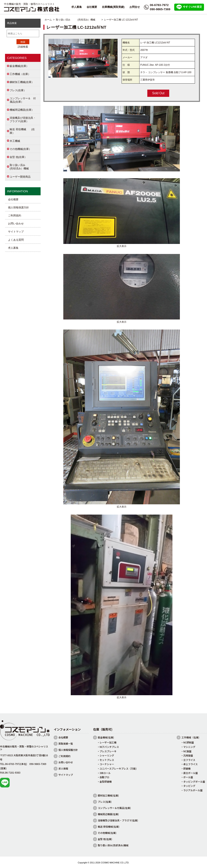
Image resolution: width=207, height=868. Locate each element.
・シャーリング (106, 755)
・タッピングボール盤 (193, 782)
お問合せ (135, 7)
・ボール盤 (187, 777)
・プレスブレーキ (107, 751)
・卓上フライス (189, 764)
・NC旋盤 (186, 751)
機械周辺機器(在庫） (22, 110)
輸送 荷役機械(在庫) (109, 827)
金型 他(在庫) (105, 839)
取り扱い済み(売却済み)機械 (113, 845)
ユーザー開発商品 (20, 177)
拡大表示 (122, 245)
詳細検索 (23, 47)
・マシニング (188, 747)
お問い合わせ (16, 224)
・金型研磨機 (105, 782)
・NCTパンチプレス (108, 747)
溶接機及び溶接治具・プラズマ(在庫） (23, 120)
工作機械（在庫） (20, 74)
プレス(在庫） (18, 90)
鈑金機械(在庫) (106, 737)
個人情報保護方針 (18, 207)
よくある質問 (16, 240)
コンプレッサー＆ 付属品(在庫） (23, 100)
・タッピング (188, 786)
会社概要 (92, 7)
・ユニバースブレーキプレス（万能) (117, 768)
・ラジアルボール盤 (192, 790)
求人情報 (63, 768)
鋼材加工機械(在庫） (22, 82)
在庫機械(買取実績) (113, 7)
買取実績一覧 (66, 744)
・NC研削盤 (187, 742)
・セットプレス (106, 760)
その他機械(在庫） (20, 149)
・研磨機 (186, 768)
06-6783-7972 (159, 5)
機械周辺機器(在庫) (108, 814)
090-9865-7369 (160, 9)
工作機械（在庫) (190, 737)
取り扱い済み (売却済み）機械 (78, 20)
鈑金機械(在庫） (19, 66)
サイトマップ (16, 232)
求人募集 (77, 7)
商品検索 (12, 23)
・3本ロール (104, 773)
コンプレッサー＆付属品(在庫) (114, 808)
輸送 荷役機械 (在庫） (22, 131)
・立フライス (188, 760)
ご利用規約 (15, 215)
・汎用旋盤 (187, 755)
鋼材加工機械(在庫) (108, 795)
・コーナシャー (106, 764)
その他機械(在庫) (107, 833)
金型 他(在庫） (18, 157)
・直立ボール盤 (189, 773)
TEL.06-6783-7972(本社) (13, 764)
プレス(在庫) (105, 802)
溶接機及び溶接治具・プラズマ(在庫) (118, 820)
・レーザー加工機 (107, 742)
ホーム (48, 20)
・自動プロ (103, 777)
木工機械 (15, 141)
